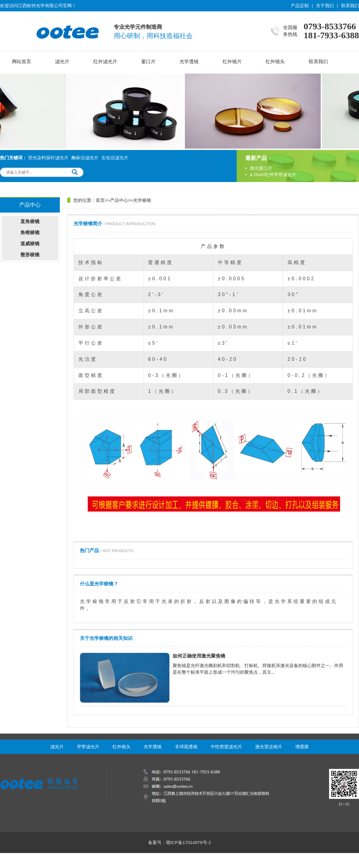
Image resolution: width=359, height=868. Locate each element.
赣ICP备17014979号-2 (188, 842)
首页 (100, 200)
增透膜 (302, 747)
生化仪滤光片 (115, 158)
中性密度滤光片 (226, 747)
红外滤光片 (105, 62)
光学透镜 (189, 62)
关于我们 (325, 6)
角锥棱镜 (30, 232)
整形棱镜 (30, 255)
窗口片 (148, 62)
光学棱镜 (142, 200)
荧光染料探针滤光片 (48, 158)
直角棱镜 (30, 221)
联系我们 (350, 6)
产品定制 (300, 6)
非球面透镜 (186, 747)
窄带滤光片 (88, 747)
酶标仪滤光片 (85, 158)
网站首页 (22, 62)
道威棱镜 (30, 244)
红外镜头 (275, 62)
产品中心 (119, 200)
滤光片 (62, 62)
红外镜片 (232, 62)
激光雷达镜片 (269, 747)
